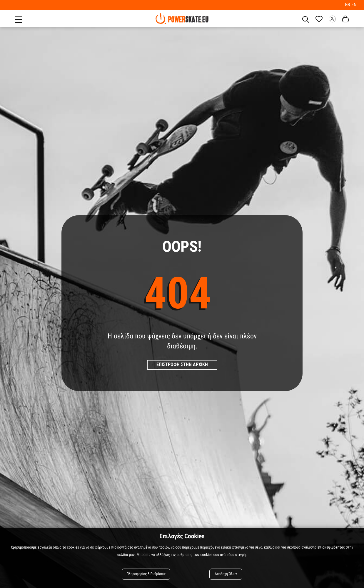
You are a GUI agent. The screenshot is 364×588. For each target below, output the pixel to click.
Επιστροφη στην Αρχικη (182, 364)
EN (354, 5)
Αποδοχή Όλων (226, 574)
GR (348, 5)
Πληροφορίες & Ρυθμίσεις (146, 574)
